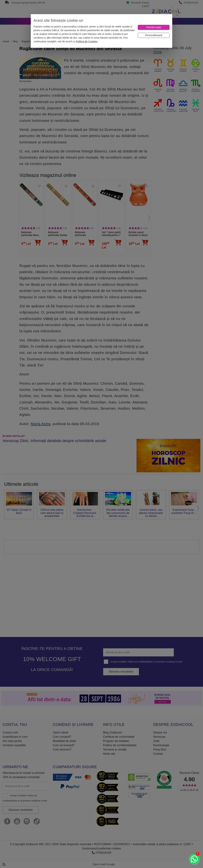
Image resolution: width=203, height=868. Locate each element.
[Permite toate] (154, 27)
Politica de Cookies (87, 41)
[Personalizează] (154, 35)
